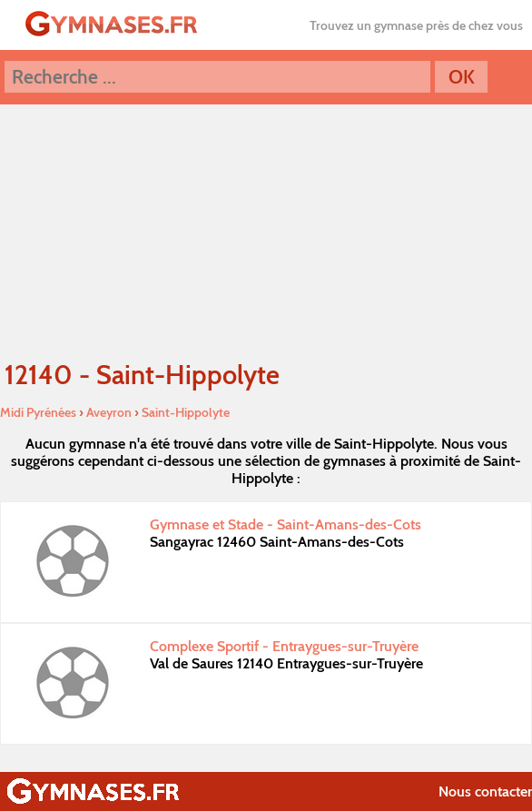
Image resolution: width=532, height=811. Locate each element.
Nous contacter (485, 791)
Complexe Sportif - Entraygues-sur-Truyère (284, 646)
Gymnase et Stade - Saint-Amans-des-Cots (286, 524)
